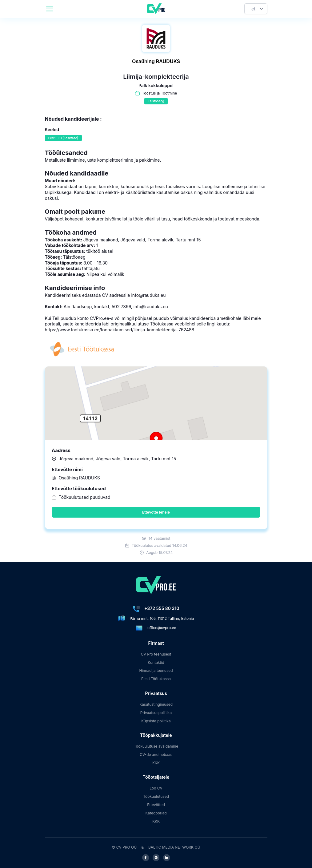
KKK (156, 763)
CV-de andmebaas (156, 755)
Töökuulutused (156, 796)
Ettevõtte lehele (156, 512)
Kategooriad (156, 813)
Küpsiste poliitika (156, 721)
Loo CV (156, 788)
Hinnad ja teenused (156, 670)
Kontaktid (156, 662)
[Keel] (256, 9)
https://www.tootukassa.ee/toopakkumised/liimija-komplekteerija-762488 (120, 330)
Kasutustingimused (156, 704)
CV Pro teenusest (156, 654)
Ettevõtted (156, 805)
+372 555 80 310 (162, 608)
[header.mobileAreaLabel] (50, 9)
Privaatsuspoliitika (156, 713)
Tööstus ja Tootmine (159, 93)
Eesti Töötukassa (156, 679)
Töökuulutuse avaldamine (156, 746)
